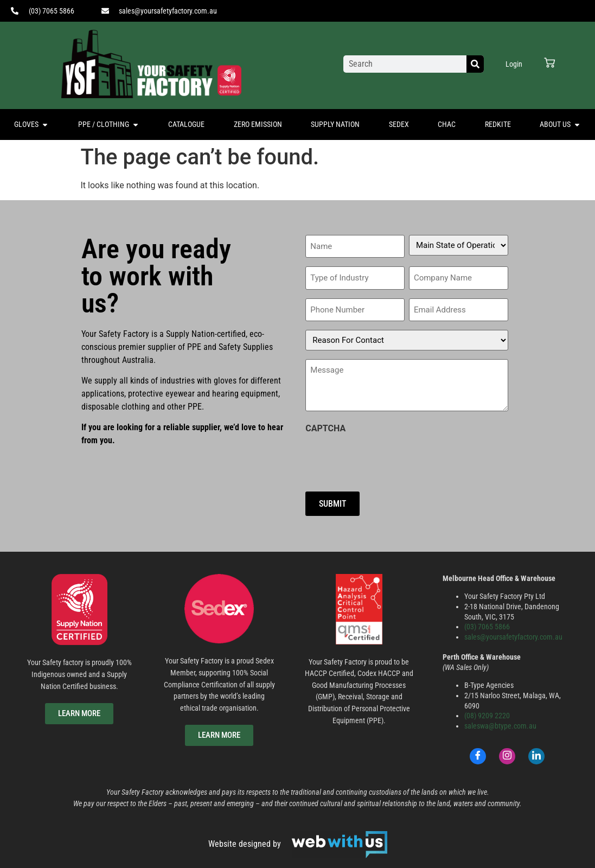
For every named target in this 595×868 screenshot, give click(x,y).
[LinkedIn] (536, 752)
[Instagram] (507, 752)
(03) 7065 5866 (487, 623)
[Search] (475, 64)
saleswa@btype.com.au (500, 722)
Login (514, 64)
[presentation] (388, 455)
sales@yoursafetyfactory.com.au (513, 633)
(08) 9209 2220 (487, 713)
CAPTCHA (325, 425)
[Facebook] (478, 752)
